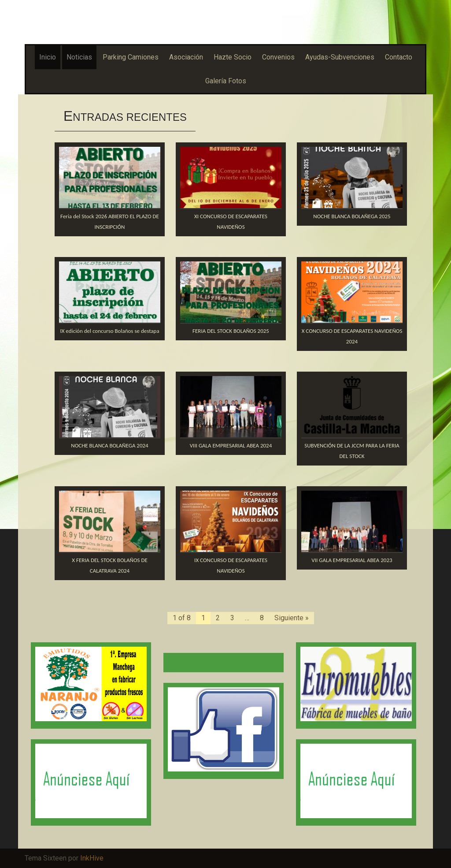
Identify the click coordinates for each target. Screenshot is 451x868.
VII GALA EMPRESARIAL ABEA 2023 (352, 560)
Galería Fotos (226, 81)
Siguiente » (292, 618)
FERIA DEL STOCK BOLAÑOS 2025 (231, 331)
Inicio (48, 57)
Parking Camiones (131, 57)
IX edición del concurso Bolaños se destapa (109, 331)
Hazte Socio (233, 57)
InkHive (92, 858)
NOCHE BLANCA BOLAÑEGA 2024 (109, 445)
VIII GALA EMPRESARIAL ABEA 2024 (231, 445)
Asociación (186, 57)
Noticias (79, 57)
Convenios (278, 57)
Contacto (399, 57)
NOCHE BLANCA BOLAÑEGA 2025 (352, 216)
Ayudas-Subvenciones (340, 57)
